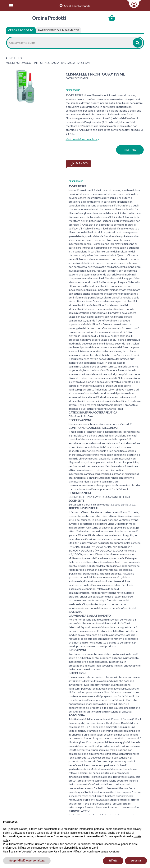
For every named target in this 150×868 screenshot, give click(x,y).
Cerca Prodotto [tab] (21, 30)
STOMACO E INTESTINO (33, 63)
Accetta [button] (136, 861)
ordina (130, 150)
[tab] (59, 30)
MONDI (10, 63)
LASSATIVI (58, 63)
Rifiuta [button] (113, 861)
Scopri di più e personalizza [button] (27, 861)
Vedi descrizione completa (82, 139)
